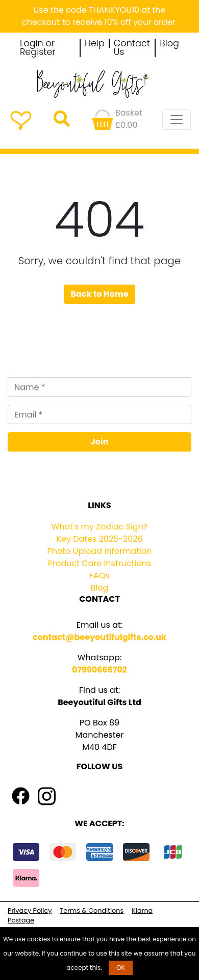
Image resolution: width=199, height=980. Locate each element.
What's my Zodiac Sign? (100, 527)
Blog (169, 44)
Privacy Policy (30, 911)
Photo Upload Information (100, 551)
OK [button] (121, 968)
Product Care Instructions (100, 563)
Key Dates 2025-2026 (99, 539)
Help (95, 44)
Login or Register (38, 48)
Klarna (142, 911)
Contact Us (132, 48)
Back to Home (99, 294)
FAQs (99, 576)
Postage (21, 920)
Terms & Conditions (92, 911)
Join (100, 442)
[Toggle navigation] (177, 120)
